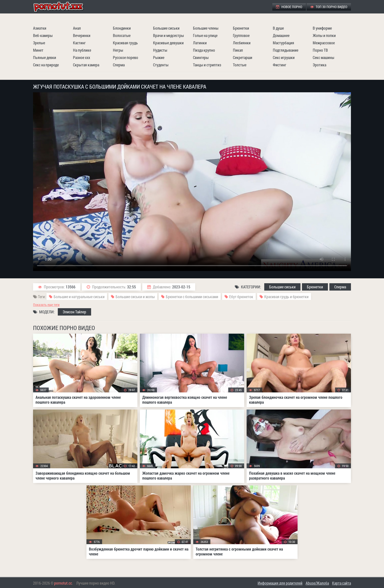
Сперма (119, 65)
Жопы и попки (324, 35)
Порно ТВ (320, 50)
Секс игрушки (284, 57)
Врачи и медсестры (168, 35)
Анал (77, 28)
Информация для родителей (280, 583)
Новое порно (289, 7)
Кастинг (79, 43)
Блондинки (122, 28)
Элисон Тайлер (74, 312)
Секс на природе (46, 65)
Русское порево (126, 57)
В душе (278, 28)
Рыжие (159, 57)
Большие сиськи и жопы (135, 297)
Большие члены (206, 28)
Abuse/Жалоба (317, 583)
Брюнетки (241, 28)
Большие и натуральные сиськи (79, 297)
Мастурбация (283, 43)
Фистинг (280, 65)
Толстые (240, 65)
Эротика (319, 65)
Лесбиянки (242, 43)
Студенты (161, 65)
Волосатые (122, 35)
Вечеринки (82, 35)
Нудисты (160, 50)
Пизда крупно (204, 50)
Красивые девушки (168, 43)
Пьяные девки (45, 57)
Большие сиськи (166, 28)
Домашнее (281, 35)
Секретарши (243, 57)
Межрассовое (324, 43)
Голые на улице (205, 35)
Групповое (241, 35)
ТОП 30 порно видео (329, 7)
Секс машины (324, 57)
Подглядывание (286, 50)
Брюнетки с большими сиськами (192, 297)
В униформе (322, 28)
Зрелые (39, 43)
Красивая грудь (125, 43)
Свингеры (201, 57)
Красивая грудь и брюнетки (286, 297)
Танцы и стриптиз (207, 65)
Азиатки (40, 28)
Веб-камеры (43, 35)
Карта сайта (342, 583)
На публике (82, 50)
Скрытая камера (86, 65)
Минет (38, 50)
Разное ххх (82, 57)
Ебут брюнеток (241, 297)
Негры (118, 50)
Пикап (238, 50)
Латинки (200, 43)
